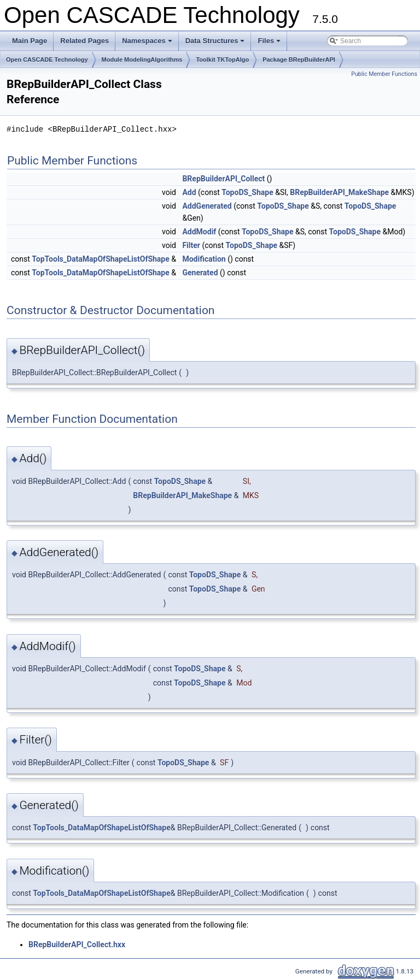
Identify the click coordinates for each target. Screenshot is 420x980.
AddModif (199, 232)
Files (270, 44)
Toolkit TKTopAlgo (222, 60)
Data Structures (216, 44)
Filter (191, 245)
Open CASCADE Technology (47, 60)
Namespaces (148, 44)
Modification (204, 259)
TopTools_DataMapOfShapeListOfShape (100, 259)
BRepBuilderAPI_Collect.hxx (77, 944)
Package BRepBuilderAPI (299, 60)
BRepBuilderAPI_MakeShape (339, 192)
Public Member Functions (384, 74)
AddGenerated (207, 206)
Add (189, 192)
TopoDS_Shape (247, 192)
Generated (200, 273)
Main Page (30, 41)
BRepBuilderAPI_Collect (223, 179)
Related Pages (84, 41)
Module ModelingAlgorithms (142, 60)
